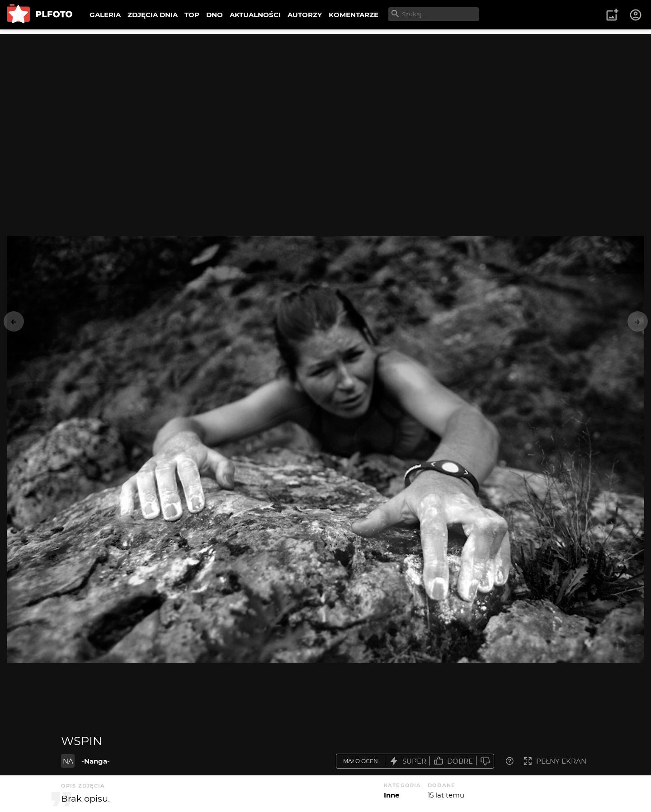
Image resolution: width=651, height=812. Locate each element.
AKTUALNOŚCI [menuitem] (255, 15)
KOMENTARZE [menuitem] (354, 15)
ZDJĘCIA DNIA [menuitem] (153, 15)
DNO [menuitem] (215, 15)
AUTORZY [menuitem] (305, 15)
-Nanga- (96, 761)
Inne (392, 795)
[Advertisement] (325, 97)
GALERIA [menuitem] (105, 15)
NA (68, 761)
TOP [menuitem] (192, 15)
